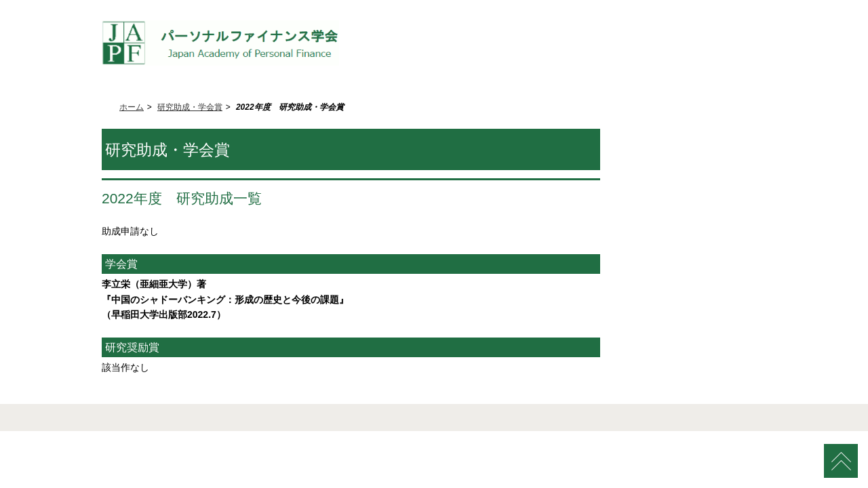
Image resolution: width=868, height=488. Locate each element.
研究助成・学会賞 (190, 107)
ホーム (132, 107)
